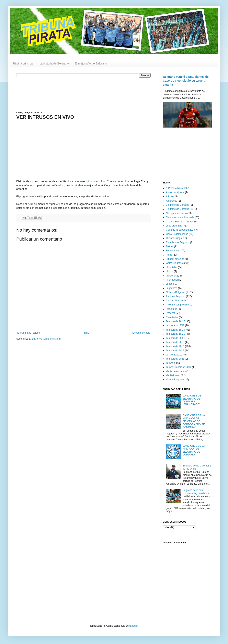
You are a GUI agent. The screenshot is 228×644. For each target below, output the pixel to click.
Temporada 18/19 (175, 330)
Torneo (170, 363)
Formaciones (173, 251)
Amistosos (172, 201)
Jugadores (172, 288)
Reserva (170, 313)
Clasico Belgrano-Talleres (180, 222)
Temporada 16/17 (175, 321)
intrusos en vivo (95, 181)
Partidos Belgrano (176, 296)
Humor (170, 271)
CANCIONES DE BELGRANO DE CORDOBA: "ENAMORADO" (192, 400)
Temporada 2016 (175, 346)
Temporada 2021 (175, 359)
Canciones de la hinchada (180, 217)
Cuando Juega (174, 238)
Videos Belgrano (175, 380)
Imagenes (171, 276)
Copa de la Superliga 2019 (180, 230)
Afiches (170, 197)
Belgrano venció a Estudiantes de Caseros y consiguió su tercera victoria (186, 81)
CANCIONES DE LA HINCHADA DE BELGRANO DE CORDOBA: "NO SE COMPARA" (194, 421)
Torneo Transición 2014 (179, 367)
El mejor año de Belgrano (91, 63)
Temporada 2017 (175, 351)
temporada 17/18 (175, 325)
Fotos (169, 255)
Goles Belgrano (174, 263)
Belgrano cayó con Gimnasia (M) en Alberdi (196, 492)
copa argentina (174, 226)
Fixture (170, 246)
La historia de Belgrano (54, 63)
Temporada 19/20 (175, 334)
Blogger (133, 626)
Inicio (87, 333)
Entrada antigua (141, 333)
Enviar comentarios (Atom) (46, 339)
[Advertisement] (83, 94)
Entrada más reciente (29, 333)
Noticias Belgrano (175, 292)
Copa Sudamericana (177, 234)
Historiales (172, 267)
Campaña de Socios (177, 213)
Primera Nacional (175, 301)
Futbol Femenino (175, 259)
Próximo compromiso (177, 305)
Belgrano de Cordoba (178, 205)
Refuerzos (172, 309)
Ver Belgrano (173, 375)
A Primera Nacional (176, 188)
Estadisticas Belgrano (178, 242)
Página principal (23, 63)
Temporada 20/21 (175, 338)
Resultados (172, 317)
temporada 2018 (175, 355)
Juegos (170, 284)
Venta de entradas (176, 371)
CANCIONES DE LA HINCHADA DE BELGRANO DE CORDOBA (194, 450)
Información (172, 280)
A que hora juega (175, 192)
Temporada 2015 (175, 342)
